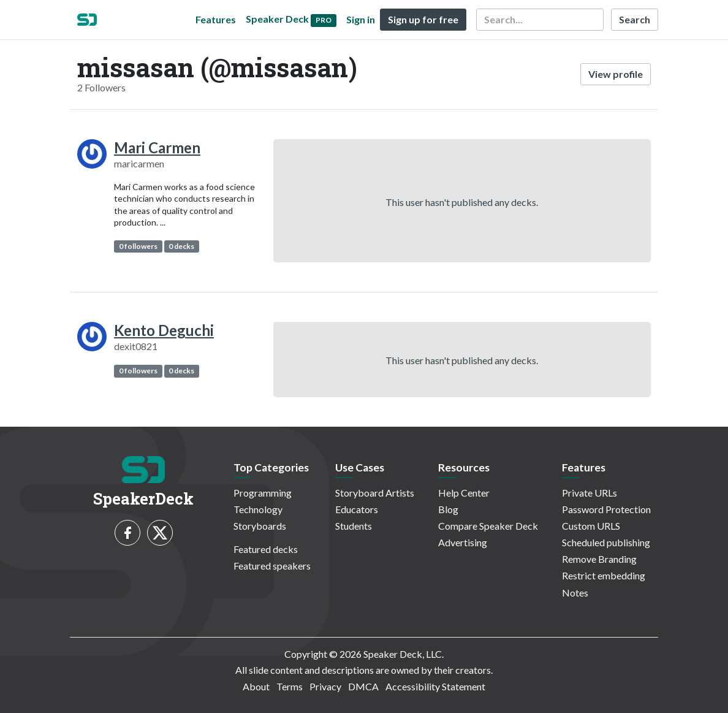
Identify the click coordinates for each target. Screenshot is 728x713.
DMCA (363, 686)
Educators (357, 509)
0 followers (138, 246)
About (256, 686)
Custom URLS (591, 526)
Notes (575, 593)
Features (216, 19)
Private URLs (590, 493)
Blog (448, 509)
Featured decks (266, 549)
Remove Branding (599, 559)
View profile (616, 74)
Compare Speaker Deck (488, 526)
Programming (263, 493)
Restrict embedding (604, 575)
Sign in (361, 19)
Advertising (463, 542)
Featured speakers (272, 566)
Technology (258, 509)
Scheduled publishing (606, 542)
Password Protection (606, 509)
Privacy (325, 686)
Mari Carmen (157, 147)
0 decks (181, 246)
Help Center (464, 493)
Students (354, 526)
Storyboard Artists (375, 493)
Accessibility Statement (435, 686)
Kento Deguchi (164, 330)
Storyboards (260, 526)
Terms (290, 686)
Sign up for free (423, 19)
